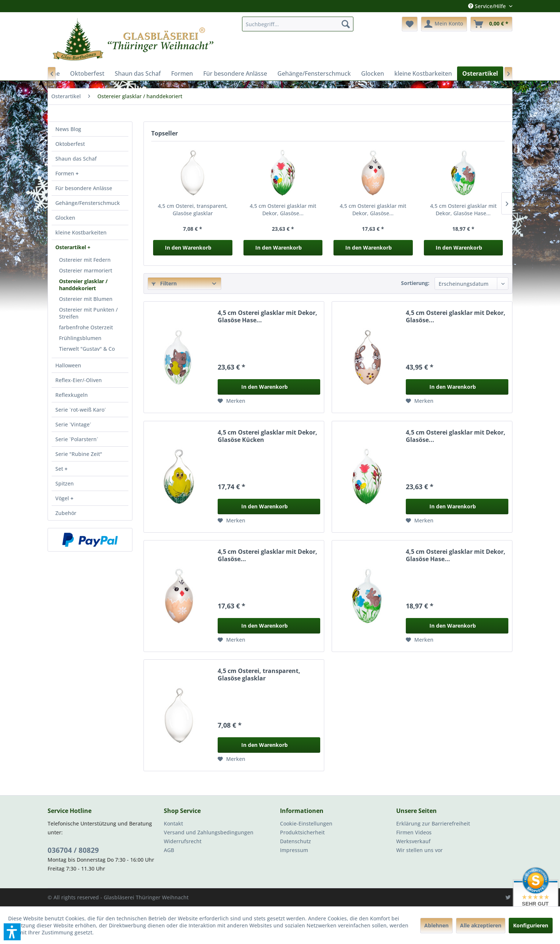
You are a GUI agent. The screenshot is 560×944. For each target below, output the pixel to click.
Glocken (65, 218)
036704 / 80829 (73, 850)
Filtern (164, 283)
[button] (12, 932)
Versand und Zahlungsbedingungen (209, 832)
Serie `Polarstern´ (77, 439)
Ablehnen (436, 925)
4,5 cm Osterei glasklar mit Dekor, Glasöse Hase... (463, 210)
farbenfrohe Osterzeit (86, 327)
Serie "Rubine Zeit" (79, 454)
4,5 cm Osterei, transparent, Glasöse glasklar (193, 210)
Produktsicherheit (302, 832)
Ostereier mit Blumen (86, 299)
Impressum (294, 850)
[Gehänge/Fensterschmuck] (314, 73)
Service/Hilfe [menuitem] (488, 6)
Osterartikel (71, 247)
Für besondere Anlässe (84, 188)
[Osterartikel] (480, 73)
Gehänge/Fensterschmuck (88, 203)
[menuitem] (298, 24)
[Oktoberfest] (87, 73)
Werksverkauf (413, 841)
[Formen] (182, 73)
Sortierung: (415, 283)
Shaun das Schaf (76, 159)
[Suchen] (346, 24)
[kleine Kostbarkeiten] (423, 73)
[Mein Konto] (444, 24)
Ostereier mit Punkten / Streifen (88, 313)
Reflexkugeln (72, 395)
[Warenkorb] (491, 24)
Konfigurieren (531, 925)
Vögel (63, 498)
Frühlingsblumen (80, 338)
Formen (65, 173)
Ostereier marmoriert (86, 270)
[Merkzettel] (410, 24)
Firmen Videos (414, 832)
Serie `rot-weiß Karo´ (81, 410)
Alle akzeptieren (481, 925)
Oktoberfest (70, 144)
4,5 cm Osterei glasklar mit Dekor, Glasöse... (283, 210)
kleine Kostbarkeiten (81, 232)
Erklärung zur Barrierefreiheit (433, 823)
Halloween (68, 365)
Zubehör (66, 513)
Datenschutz (295, 841)
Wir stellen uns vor (419, 850)
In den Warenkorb (188, 248)
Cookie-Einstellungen (306, 823)
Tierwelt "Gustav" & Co (87, 349)
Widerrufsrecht (183, 841)
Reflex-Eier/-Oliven (79, 380)
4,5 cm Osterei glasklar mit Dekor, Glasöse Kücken (267, 436)
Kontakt (173, 823)
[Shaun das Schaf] (138, 73)
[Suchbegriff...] (298, 24)
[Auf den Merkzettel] (231, 401)
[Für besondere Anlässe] (235, 73)
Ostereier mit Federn (85, 260)
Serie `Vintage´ (73, 424)
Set (60, 469)
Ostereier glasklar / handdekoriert (83, 285)
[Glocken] (373, 73)
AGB (169, 850)
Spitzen (65, 483)
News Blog (68, 129)
